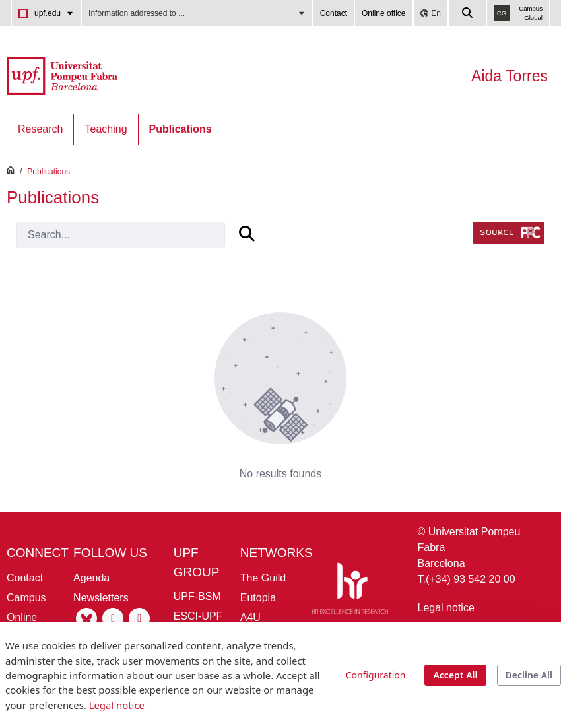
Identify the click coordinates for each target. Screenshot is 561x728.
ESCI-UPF (198, 616)
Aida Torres (510, 76)
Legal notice (446, 608)
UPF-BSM (197, 596)
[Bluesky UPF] (86, 617)
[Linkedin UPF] (139, 617)
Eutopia (258, 598)
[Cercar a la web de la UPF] (468, 13)
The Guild (263, 578)
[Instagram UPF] (113, 617)
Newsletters (101, 598)
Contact (334, 13)
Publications (49, 172)
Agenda (91, 578)
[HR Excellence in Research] (350, 591)
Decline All (529, 675)
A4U (250, 617)
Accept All (455, 675)
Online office (384, 13)
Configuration (376, 675)
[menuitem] (40, 129)
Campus (26, 598)
